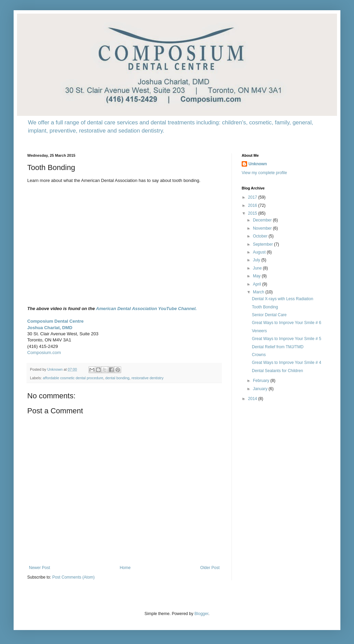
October (261, 236)
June (258, 268)
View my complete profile (264, 173)
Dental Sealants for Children (277, 371)
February (262, 381)
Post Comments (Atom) (73, 577)
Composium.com (44, 352)
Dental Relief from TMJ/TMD (278, 347)
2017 (253, 197)
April (258, 284)
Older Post (210, 568)
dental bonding (117, 378)
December (263, 220)
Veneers (259, 331)
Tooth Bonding (265, 307)
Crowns (259, 355)
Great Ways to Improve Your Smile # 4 (287, 363)
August (260, 252)
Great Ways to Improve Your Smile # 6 (287, 323)
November (263, 228)
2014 (253, 399)
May (257, 276)
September (263, 244)
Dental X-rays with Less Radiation (283, 299)
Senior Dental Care (269, 315)
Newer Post (39, 568)
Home (125, 568)
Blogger (201, 614)
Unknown (258, 164)
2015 (253, 213)
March (259, 292)
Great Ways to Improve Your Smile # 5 (287, 339)
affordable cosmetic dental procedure (73, 378)
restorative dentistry (147, 378)
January (261, 389)
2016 (253, 205)
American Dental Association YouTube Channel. (146, 309)
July (257, 260)
